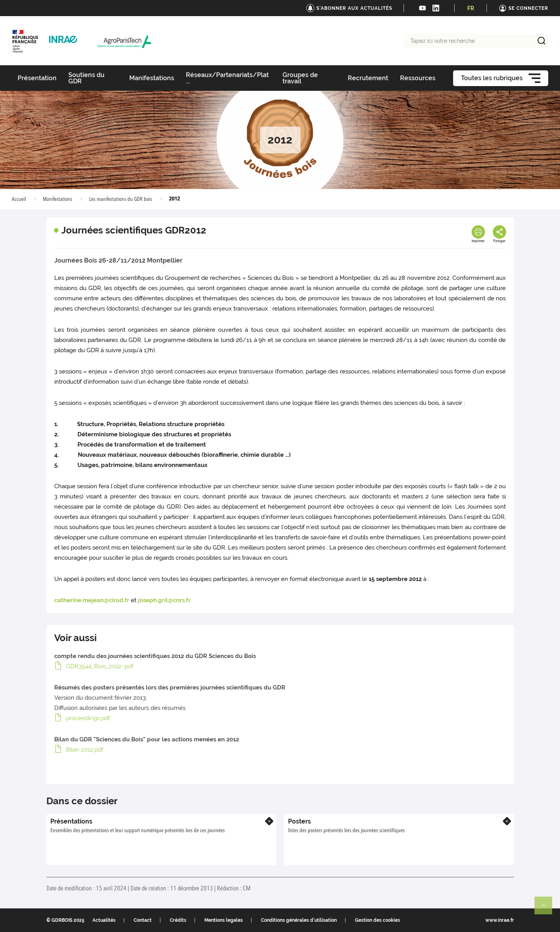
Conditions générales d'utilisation (299, 920)
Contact (143, 920)
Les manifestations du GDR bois (121, 199)
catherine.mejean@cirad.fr (92, 600)
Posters (299, 821)
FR (471, 8)
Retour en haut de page (547, 909)
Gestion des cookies (377, 920)
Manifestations (58, 199)
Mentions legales (224, 920)
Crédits (178, 920)
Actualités (104, 920)
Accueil (19, 199)
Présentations (71, 821)
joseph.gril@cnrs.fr (164, 600)
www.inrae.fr (500, 920)
